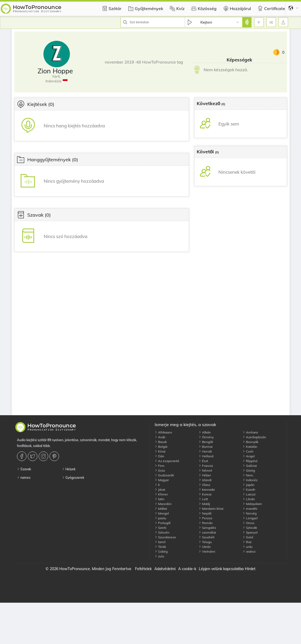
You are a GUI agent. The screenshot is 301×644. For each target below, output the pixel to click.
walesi (249, 551)
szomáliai (207, 532)
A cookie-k (187, 569)
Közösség (203, 8)
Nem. (248, 475)
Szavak (24, 469)
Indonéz (250, 480)
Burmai (206, 447)
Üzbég (161, 551)
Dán (159, 456)
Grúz (160, 470)
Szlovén (162, 532)
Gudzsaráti (164, 475)
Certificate (271, 8)
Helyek (69, 469)
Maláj (204, 504)
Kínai (160, 451)
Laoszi (249, 494)
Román (206, 523)
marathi (250, 509)
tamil (160, 542)
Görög (249, 470)
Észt (203, 461)
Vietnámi (207, 551)
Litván (249, 499)
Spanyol (250, 532)
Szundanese (165, 537)
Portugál (163, 523)
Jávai (160, 489)
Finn (160, 466)
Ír (157, 485)
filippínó (250, 461)
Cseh (248, 451)
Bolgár (161, 447)
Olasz (204, 485)
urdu (248, 547)
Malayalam (252, 504)
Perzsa (205, 518)
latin (160, 499)
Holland (206, 456)
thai (247, 542)
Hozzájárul (236, 8)
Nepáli (205, 513)
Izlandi (205, 480)
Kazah (249, 489)
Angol (249, 456)
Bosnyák (250, 442)
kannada (207, 489)
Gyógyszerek (73, 478)
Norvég (250, 513)
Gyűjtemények (145, 8)
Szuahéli (206, 537)
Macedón (163, 504)
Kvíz (176, 8)
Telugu (205, 542)
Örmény (206, 437)
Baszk (161, 442)
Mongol (162, 513)
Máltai (161, 509)
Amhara (250, 432)
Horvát (205, 451)
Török (160, 547)
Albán (205, 432)
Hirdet (250, 569)
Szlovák (250, 528)
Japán (248, 485)
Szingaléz (207, 528)
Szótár (111, 8)
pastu (160, 518)
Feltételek (143, 569)
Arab (160, 437)
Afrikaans (163, 432)
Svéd (248, 537)
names (24, 478)
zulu (159, 556)
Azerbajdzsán (254, 437)
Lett (203, 499)
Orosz (248, 523)
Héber (205, 475)
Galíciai (250, 466)
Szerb (160, 528)
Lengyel (250, 518)
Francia (206, 466)
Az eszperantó (167, 461)
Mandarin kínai (211, 509)
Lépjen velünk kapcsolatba (221, 569)
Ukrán (205, 547)
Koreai (205, 494)
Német (205, 470)
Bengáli (206, 442)
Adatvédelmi (165, 569)
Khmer (161, 494)
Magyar (162, 480)
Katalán (250, 447)
